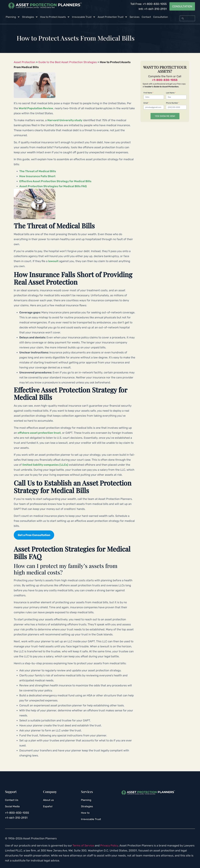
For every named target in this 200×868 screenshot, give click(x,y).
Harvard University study (65, 120)
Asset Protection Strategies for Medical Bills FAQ (53, 186)
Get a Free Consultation (34, 535)
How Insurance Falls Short (37, 176)
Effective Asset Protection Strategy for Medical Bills (55, 181)
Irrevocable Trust (84, 17)
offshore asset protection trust (39, 433)
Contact (146, 17)
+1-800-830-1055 (165, 80)
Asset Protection (25, 62)
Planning (13, 17)
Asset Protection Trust (112, 17)
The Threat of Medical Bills (38, 171)
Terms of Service (83, 845)
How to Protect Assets (55, 17)
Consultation (161, 17)
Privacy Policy (109, 845)
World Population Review (36, 108)
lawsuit (53, 261)
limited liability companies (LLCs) (45, 465)
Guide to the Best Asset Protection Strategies (68, 62)
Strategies (30, 17)
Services (135, 17)
